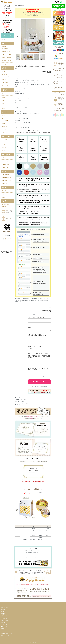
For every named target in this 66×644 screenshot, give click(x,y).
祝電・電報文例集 (5, 607)
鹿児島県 (7, 241)
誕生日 (3, 71)
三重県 (8, 243)
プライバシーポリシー (5, 631)
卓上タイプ (4, 191)
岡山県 (5, 239)
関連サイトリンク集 (5, 635)
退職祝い (4, 100)
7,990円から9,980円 (6, 178)
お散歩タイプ (5, 79)
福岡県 (2, 238)
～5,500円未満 (5, 161)
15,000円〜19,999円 (6, 58)
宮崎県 (2, 239)
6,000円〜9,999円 (6, 52)
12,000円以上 (5, 184)
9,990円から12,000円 (7, 181)
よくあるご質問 (4, 625)
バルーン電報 (22, 5)
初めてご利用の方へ (5, 620)
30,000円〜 (4, 64)
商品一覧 (7, 35)
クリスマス (4, 129)
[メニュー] (64, 2)
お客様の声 (3, 609)
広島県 (8, 242)
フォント (30, 321)
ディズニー (4, 148)
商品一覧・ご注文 (5, 616)
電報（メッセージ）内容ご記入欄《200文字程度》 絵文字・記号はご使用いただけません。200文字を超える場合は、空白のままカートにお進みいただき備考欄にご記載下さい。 (39, 356)
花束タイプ (4, 197)
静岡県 (11, 241)
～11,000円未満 (5, 164)
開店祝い (4, 94)
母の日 (3, 123)
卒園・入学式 (5, 133)
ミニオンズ (4, 145)
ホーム (16, 5)
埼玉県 (9, 240)
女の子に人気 (5, 82)
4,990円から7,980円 (6, 174)
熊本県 (11, 238)
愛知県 (6, 240)
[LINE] (61, 2)
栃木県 (11, 243)
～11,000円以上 (5, 167)
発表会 (3, 115)
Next (48, 36)
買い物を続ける (18, 405)
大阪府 (8, 239)
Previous (18, 36)
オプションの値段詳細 (20, 401)
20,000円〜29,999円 (6, 61)
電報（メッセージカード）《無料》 (35, 346)
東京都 (11, 239)
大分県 (8, 238)
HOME (2, 605)
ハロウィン (4, 126)
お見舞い (4, 108)
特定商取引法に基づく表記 (21, 399)
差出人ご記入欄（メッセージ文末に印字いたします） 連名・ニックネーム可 (39, 369)
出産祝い (4, 97)
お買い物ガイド (4, 622)
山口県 (4, 241)
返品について (18, 397)
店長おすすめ (5, 158)
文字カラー (30, 328)
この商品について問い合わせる (21, 403)
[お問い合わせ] (58, 2)
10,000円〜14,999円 (6, 55)
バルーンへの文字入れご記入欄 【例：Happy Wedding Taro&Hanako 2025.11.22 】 (39, 335)
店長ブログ (3, 612)
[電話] (56, 2)
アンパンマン (5, 151)
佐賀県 (5, 238)
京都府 (11, 242)
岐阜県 (4, 243)
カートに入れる (39, 382)
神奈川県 (3, 240)
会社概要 (3, 629)
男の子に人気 (5, 85)
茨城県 (4, 242)
